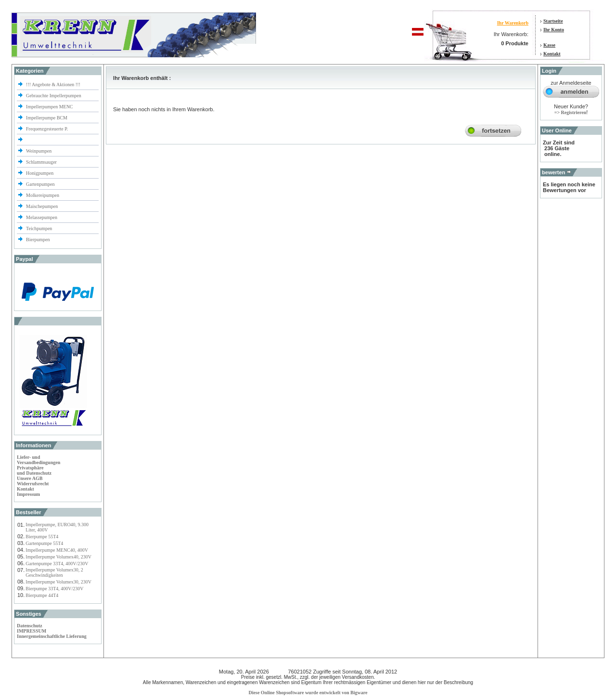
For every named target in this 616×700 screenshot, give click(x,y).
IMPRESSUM (32, 631)
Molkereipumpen (43, 195)
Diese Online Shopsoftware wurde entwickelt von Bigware (308, 693)
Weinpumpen (39, 151)
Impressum (28, 494)
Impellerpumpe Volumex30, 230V (58, 582)
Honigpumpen (40, 173)
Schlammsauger (41, 162)
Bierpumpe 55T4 (42, 537)
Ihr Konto (554, 30)
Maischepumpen (42, 206)
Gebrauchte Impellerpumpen (54, 96)
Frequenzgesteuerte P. (47, 129)
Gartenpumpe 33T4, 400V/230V (57, 564)
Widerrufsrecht (33, 484)
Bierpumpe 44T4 (42, 595)
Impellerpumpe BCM (47, 118)
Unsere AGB (30, 478)
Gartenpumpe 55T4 (44, 543)
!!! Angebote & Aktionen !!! (53, 84)
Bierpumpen (38, 240)
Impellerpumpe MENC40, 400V (57, 550)
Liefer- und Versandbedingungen (38, 460)
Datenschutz (30, 626)
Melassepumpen (42, 217)
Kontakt (552, 54)
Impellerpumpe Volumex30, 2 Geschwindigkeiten (54, 572)
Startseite (553, 21)
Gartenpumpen (40, 184)
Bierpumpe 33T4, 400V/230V (54, 589)
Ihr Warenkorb (513, 23)
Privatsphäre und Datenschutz (34, 470)
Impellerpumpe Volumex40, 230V (58, 557)
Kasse (549, 45)
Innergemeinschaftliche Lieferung (52, 636)
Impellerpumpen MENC (49, 107)
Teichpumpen (39, 228)
